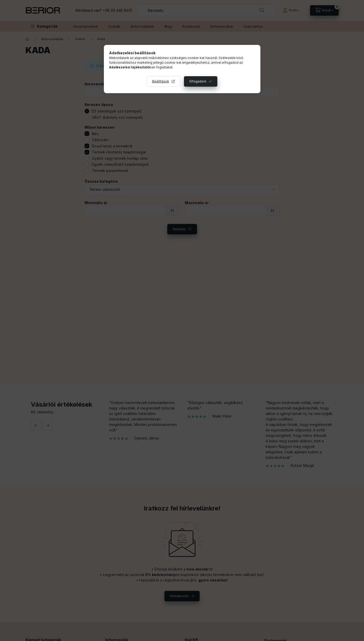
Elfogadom (198, 81)
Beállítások (161, 81)
